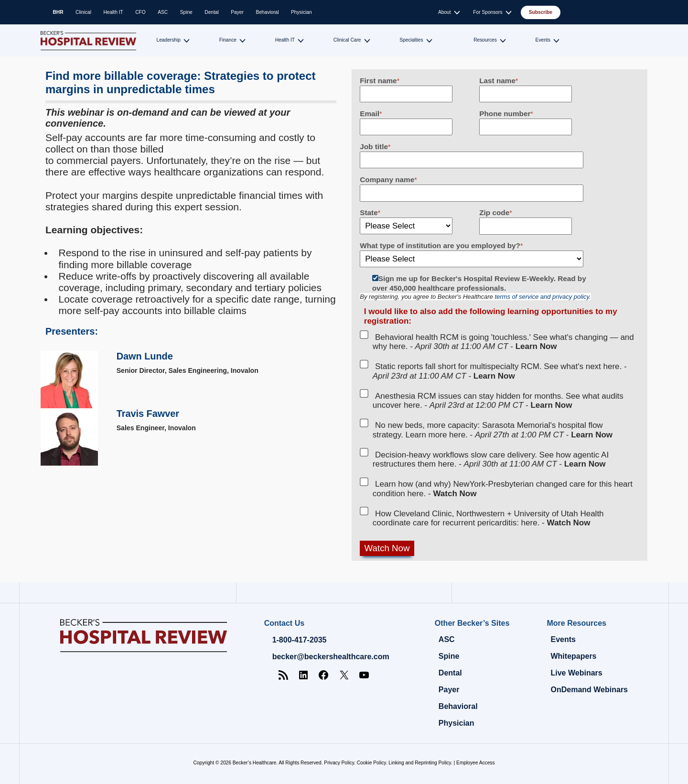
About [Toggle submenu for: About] (445, 12)
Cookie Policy (371, 763)
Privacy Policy (339, 763)
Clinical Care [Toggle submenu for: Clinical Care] (347, 40)
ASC (163, 12)
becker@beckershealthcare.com (331, 657)
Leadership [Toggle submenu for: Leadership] (169, 40)
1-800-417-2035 (300, 640)
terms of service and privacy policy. (543, 297)
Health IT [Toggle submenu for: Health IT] (285, 40)
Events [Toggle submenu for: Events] (543, 40)
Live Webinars (576, 673)
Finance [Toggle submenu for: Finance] (228, 40)
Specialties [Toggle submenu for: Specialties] (411, 40)
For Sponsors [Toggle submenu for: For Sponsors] (488, 12)
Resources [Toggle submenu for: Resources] (485, 40)
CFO (140, 12)
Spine (186, 12)
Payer (237, 12)
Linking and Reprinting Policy (420, 763)
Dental (211, 12)
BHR (58, 12)
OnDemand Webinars (589, 690)
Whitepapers (573, 656)
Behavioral (267, 12)
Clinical (83, 12)
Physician (301, 12)
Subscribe (541, 12)
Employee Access (475, 763)
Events (563, 639)
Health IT (113, 12)
